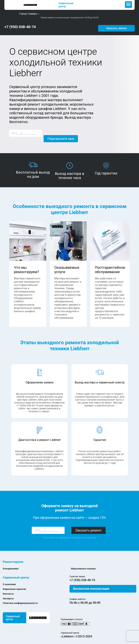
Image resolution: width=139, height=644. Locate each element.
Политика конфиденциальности (20, 600)
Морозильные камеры (83, 566)
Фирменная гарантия (14, 586)
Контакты (8, 591)
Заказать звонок (122, 26)
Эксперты (8, 596)
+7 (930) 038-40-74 (20, 26)
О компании (9, 582)
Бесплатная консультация (91, 586)
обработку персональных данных (78, 535)
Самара (32, 14)
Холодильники (11, 566)
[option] (33, 168)
